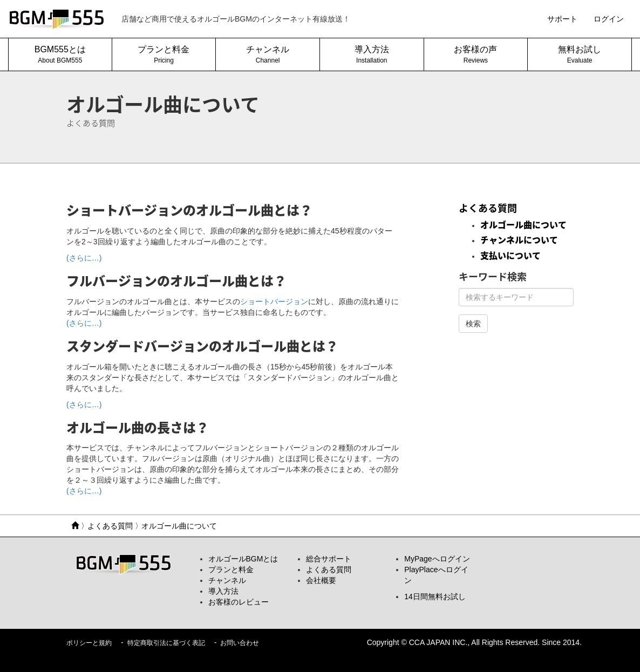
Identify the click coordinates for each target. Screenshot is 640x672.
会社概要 (321, 580)
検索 (473, 324)
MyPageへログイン (437, 559)
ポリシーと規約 (89, 643)
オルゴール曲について (523, 225)
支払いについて (510, 256)
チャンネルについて (519, 240)
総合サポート (329, 559)
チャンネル (227, 580)
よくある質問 (488, 208)
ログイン (609, 19)
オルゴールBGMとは (243, 559)
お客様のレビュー (239, 602)
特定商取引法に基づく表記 (166, 643)
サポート (562, 19)
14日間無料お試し (435, 596)
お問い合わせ (240, 643)
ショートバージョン (274, 301)
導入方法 (223, 591)
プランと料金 (231, 570)
